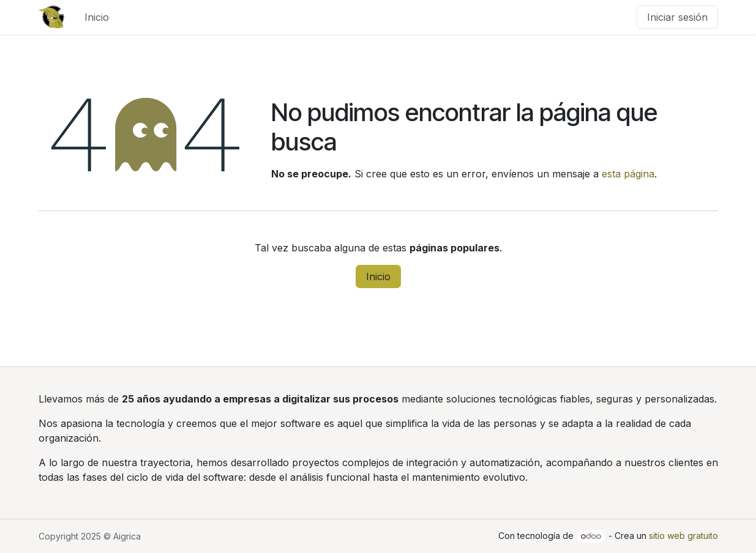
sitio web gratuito (683, 536)
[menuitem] (97, 17)
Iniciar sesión (677, 17)
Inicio (378, 276)
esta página (628, 174)
